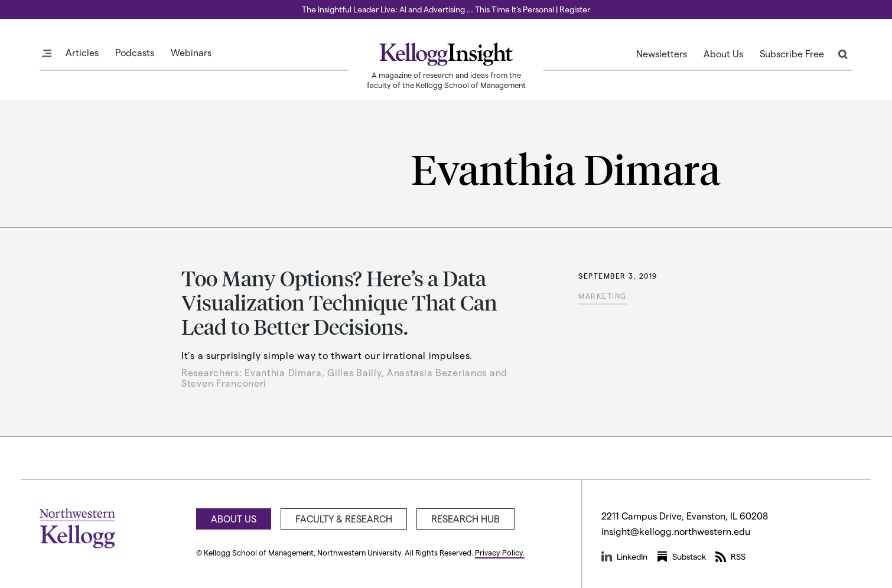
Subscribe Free (792, 54)
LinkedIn (624, 557)
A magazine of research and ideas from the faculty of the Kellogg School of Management (446, 80)
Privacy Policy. (500, 552)
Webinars (191, 53)
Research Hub (465, 519)
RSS (730, 557)
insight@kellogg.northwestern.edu (676, 531)
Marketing (603, 296)
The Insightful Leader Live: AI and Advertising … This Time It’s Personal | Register (446, 9)
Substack (681, 557)
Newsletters (662, 54)
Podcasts (135, 53)
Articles (82, 53)
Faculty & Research (344, 519)
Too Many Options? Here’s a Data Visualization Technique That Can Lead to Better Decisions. (339, 302)
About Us (723, 54)
